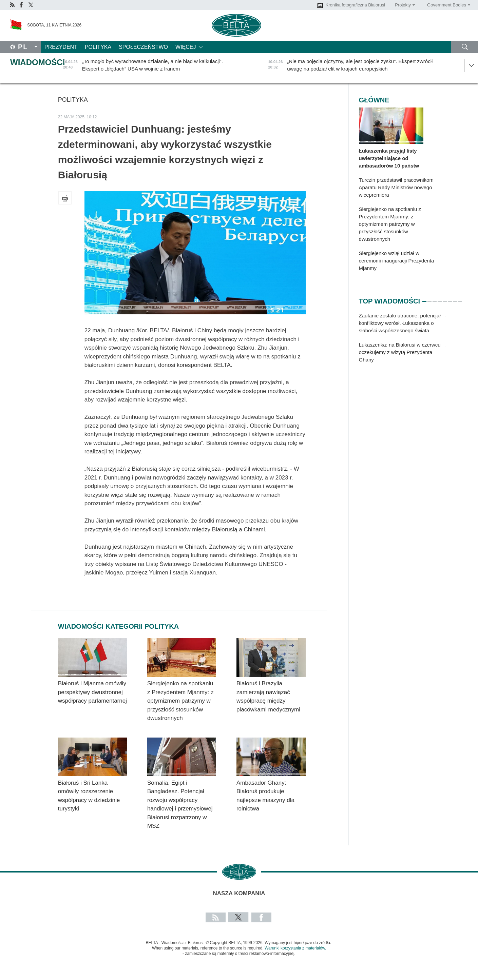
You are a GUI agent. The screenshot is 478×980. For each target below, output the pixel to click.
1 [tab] (424, 298)
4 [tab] (440, 298)
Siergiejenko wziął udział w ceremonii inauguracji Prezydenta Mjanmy (397, 261)
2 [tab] (429, 298)
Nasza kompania (239, 893)
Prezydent (61, 47)
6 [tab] (450, 298)
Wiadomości (37, 62)
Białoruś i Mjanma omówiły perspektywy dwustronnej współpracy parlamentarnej (92, 692)
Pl (23, 47)
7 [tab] (455, 298)
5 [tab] (445, 298)
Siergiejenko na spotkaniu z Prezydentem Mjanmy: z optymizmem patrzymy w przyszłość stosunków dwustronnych (180, 701)
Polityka (98, 47)
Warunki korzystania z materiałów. (295, 948)
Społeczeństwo (143, 47)
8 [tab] (460, 298)
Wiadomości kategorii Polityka (118, 626)
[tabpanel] (402, 341)
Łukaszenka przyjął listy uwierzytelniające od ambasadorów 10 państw (389, 158)
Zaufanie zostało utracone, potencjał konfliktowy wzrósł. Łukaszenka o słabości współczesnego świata (400, 323)
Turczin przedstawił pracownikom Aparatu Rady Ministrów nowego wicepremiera (396, 187)
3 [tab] (435, 298)
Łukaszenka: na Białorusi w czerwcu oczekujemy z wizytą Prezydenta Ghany (400, 352)
